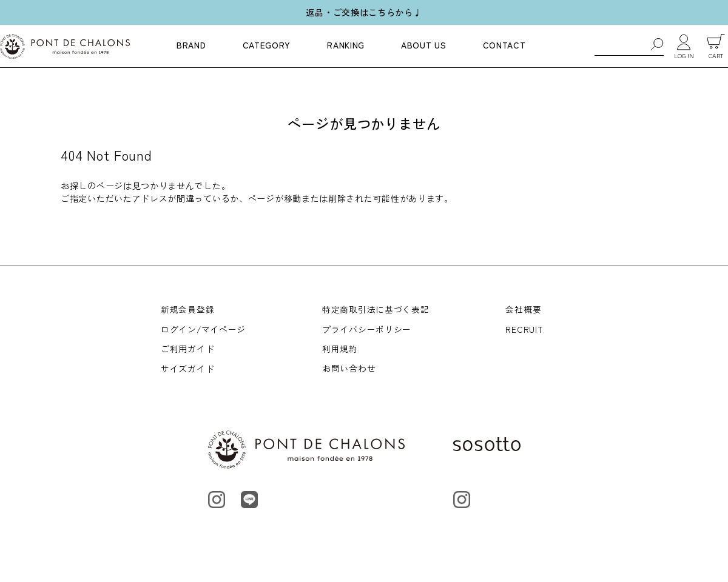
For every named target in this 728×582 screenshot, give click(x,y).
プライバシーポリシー (367, 330)
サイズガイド (187, 370)
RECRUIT (525, 330)
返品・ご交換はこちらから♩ (364, 12)
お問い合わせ (349, 370)
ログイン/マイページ (204, 330)
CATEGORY (267, 45)
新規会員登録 (187, 309)
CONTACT (504, 45)
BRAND (191, 45)
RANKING (346, 45)
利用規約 (341, 350)
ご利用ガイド (187, 350)
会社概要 (524, 309)
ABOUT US (424, 45)
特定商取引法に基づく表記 (376, 309)
